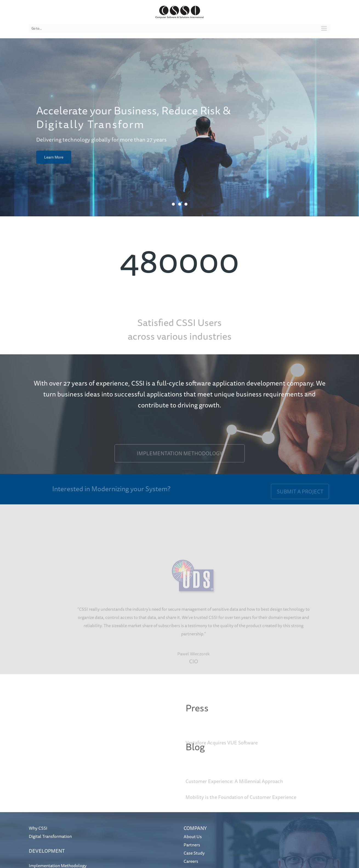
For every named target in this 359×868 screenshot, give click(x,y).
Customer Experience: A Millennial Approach (234, 789)
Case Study (194, 853)
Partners (192, 845)
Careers (191, 861)
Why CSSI (38, 828)
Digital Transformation (50, 836)
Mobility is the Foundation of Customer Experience (241, 804)
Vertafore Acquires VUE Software (222, 750)
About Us (193, 837)
